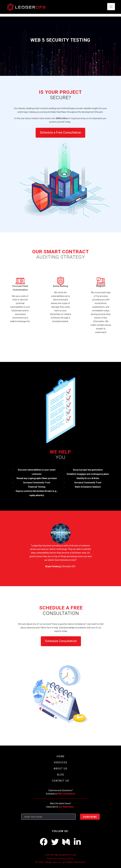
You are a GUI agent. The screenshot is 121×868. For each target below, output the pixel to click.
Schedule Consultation (61, 641)
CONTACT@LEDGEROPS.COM (60, 855)
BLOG (61, 775)
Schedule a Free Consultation (60, 132)
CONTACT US (61, 781)
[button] (111, 7)
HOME (61, 756)
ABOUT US (60, 769)
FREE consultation (66, 794)
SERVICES (61, 762)
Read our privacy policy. (61, 859)
